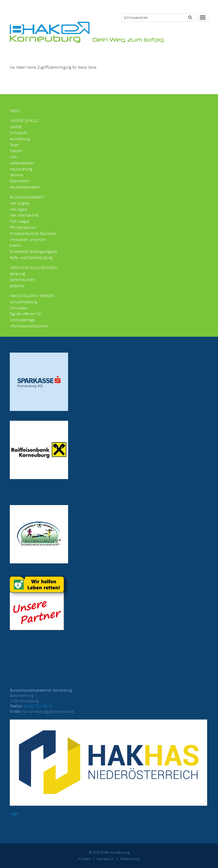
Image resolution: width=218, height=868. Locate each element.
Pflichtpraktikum (23, 227)
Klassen (16, 151)
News (15, 111)
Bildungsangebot (27, 197)
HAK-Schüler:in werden (32, 296)
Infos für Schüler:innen (33, 268)
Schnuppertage (22, 320)
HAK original (20, 203)
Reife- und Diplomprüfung (31, 258)
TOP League (20, 221)
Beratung (17, 274)
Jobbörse (17, 286)
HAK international (24, 215)
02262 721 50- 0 (37, 706)
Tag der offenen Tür (26, 314)
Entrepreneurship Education (33, 233)
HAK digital (19, 209)
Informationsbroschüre (29, 326)
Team (14, 145)
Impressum (105, 859)
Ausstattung (20, 139)
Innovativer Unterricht (28, 240)
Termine (16, 175)
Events (15, 245)
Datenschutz (130, 859)
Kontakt (84, 859)
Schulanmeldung (23, 302)
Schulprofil (18, 133)
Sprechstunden (23, 280)
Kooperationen (22, 163)
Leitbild (16, 127)
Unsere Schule (24, 120)
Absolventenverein (25, 187)
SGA (13, 157)
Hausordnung (21, 169)
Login (14, 814)
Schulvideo (19, 308)
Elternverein (20, 181)
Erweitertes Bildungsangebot (34, 251)
